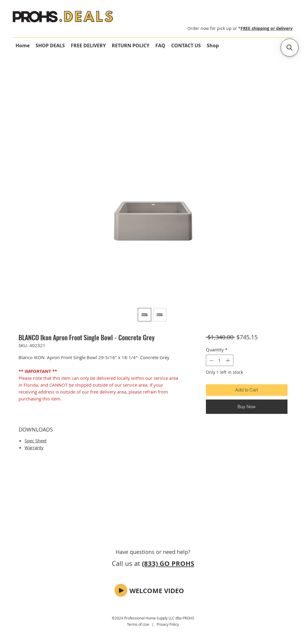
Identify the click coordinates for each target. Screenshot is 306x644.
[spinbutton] (219, 360)
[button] (121, 590)
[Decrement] (211, 360)
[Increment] (228, 360)
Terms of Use (138, 624)
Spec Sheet (36, 441)
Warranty (34, 447)
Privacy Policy (168, 624)
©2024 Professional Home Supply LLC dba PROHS (153, 618)
